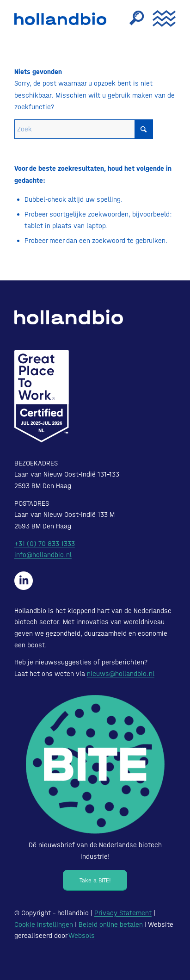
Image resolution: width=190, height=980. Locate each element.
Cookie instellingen (44, 924)
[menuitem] (132, 19)
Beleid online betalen (111, 924)
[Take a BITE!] (95, 881)
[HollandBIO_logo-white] (69, 317)
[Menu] (159, 19)
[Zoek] (132, 19)
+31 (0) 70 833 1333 (45, 544)
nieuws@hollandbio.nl (121, 674)
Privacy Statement (123, 913)
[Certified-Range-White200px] (42, 396)
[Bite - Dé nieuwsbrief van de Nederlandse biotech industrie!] (95, 764)
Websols (82, 936)
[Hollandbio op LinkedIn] (24, 581)
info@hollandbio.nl (43, 555)
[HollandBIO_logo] (63, 19)
